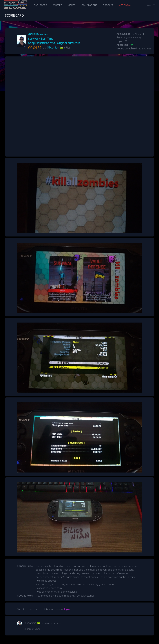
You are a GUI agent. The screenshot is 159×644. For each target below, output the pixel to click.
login (67, 609)
